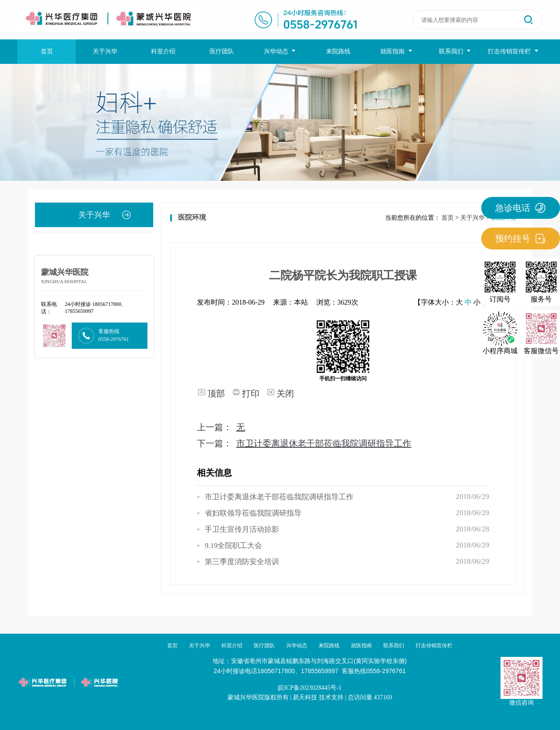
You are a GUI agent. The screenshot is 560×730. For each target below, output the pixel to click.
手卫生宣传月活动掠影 (242, 529)
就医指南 (397, 51)
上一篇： (221, 427)
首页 (47, 51)
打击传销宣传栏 (513, 51)
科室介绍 (163, 51)
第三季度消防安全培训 (242, 562)
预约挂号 (521, 239)
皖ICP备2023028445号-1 (310, 688)
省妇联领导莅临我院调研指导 (253, 513)
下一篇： (304, 443)
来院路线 (338, 51)
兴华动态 (280, 51)
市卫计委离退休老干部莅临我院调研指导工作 (279, 497)
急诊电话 (521, 208)
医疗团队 (222, 51)
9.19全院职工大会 (233, 546)
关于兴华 (105, 51)
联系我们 (455, 51)
